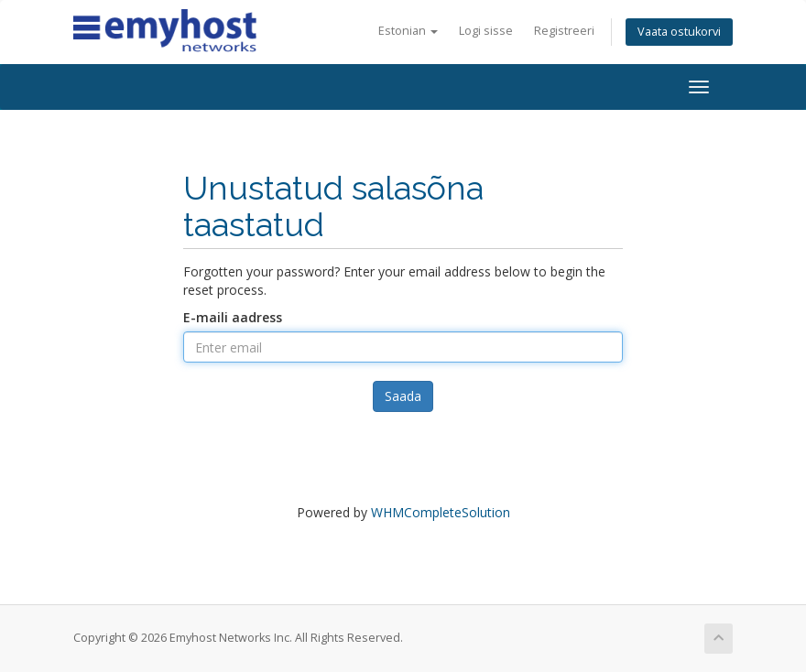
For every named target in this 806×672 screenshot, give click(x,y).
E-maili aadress (233, 317)
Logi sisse (486, 31)
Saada (403, 396)
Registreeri (564, 31)
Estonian (408, 31)
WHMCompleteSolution (441, 512)
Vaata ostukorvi (679, 32)
